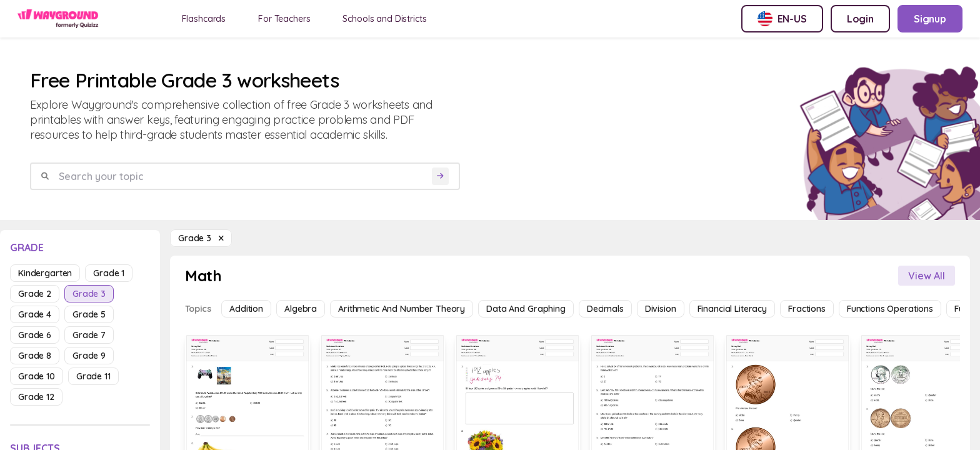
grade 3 (89, 294)
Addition (246, 309)
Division (661, 309)
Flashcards (204, 19)
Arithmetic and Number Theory (402, 309)
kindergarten (45, 273)
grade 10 (37, 376)
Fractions (807, 309)
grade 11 (93, 376)
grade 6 (35, 335)
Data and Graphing (526, 309)
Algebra (301, 309)
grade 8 (35, 356)
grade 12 (36, 397)
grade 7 (89, 335)
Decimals (605, 309)
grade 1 (109, 273)
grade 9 (89, 356)
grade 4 (35, 314)
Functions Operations (890, 309)
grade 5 (89, 314)
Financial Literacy (732, 309)
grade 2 (35, 294)
